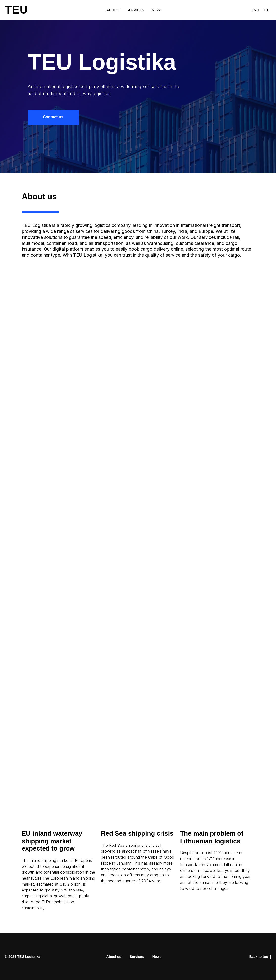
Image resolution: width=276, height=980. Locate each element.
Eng (255, 10)
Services (135, 10)
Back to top (260, 957)
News (157, 10)
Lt (266, 10)
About (113, 10)
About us (114, 957)
